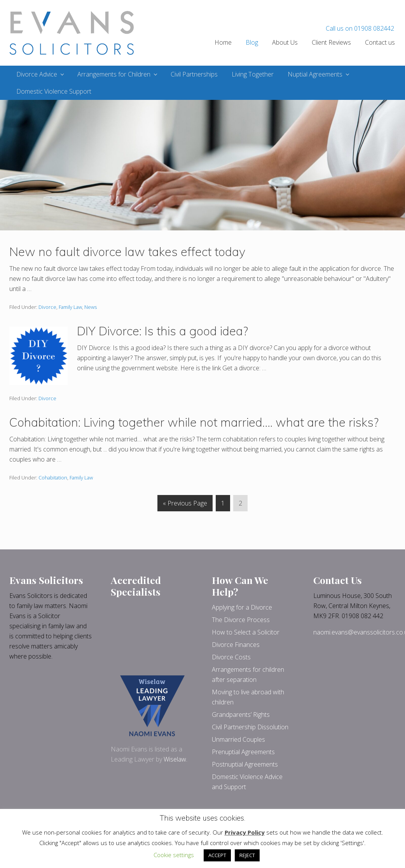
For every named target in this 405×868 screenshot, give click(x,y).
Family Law (70, 307)
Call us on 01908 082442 (360, 28)
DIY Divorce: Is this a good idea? (162, 331)
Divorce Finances (236, 645)
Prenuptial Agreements (243, 752)
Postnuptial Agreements (245, 764)
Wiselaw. (175, 759)
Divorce (47, 307)
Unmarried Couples (238, 739)
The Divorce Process (241, 620)
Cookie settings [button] (174, 855)
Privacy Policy (245, 832)
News (91, 307)
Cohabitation (53, 478)
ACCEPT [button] (217, 855)
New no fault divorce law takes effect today (127, 252)
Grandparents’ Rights (241, 715)
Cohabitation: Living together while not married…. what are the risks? (194, 422)
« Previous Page (185, 505)
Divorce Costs (231, 657)
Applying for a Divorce (242, 607)
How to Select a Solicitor (246, 632)
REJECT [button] (247, 855)
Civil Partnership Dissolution (250, 727)
